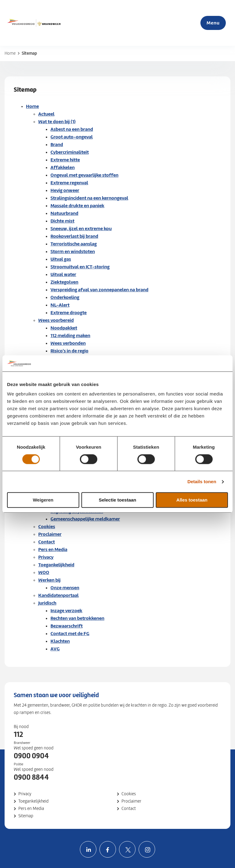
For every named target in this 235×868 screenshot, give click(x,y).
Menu (213, 23)
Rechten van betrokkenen (77, 618)
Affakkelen (63, 167)
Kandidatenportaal (58, 595)
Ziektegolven (64, 282)
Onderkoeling (65, 297)
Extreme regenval (69, 183)
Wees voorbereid (56, 320)
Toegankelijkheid (56, 565)
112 (18, 734)
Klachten (60, 641)
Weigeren (43, 500)
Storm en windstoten (73, 251)
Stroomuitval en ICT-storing (80, 267)
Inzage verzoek (66, 611)
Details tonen (202, 482)
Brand (57, 144)
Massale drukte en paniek (77, 206)
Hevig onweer (65, 190)
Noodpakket (64, 328)
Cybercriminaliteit (70, 152)
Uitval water (63, 274)
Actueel (46, 114)
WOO (44, 572)
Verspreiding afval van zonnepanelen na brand (99, 290)
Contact (47, 542)
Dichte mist (62, 221)
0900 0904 (31, 756)
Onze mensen (65, 588)
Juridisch (47, 603)
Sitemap (26, 816)
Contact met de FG (70, 633)
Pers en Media (53, 549)
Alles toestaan (192, 500)
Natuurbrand (64, 213)
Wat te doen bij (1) (57, 121)
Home (10, 53)
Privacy (46, 557)
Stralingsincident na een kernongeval (89, 198)
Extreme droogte (69, 313)
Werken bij (49, 580)
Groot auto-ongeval (72, 137)
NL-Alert (60, 305)
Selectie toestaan (118, 500)
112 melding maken (70, 335)
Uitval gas (61, 259)
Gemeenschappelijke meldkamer (85, 519)
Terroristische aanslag (74, 244)
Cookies (47, 526)
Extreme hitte (65, 160)
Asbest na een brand (72, 129)
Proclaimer (50, 534)
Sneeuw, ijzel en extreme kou (81, 228)
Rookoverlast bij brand (74, 236)
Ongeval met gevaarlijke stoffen (84, 175)
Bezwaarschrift (67, 626)
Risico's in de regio (69, 351)
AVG (55, 649)
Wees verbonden (68, 343)
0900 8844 (31, 777)
